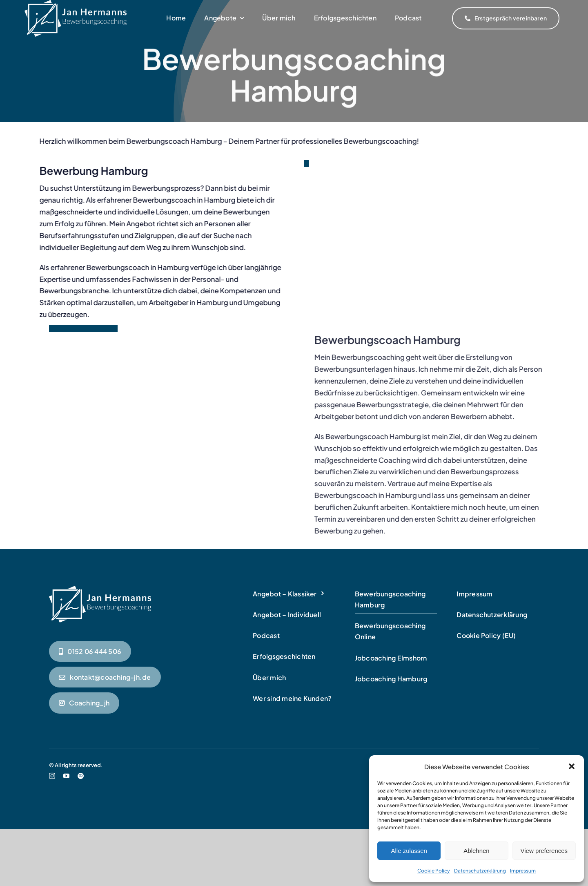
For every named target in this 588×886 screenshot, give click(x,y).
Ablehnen (476, 851)
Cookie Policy (434, 871)
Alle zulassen (409, 851)
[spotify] (81, 802)
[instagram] (52, 802)
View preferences (544, 851)
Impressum (523, 871)
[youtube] (66, 802)
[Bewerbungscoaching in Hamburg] (100, 615)
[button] (572, 766)
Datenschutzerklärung (480, 871)
